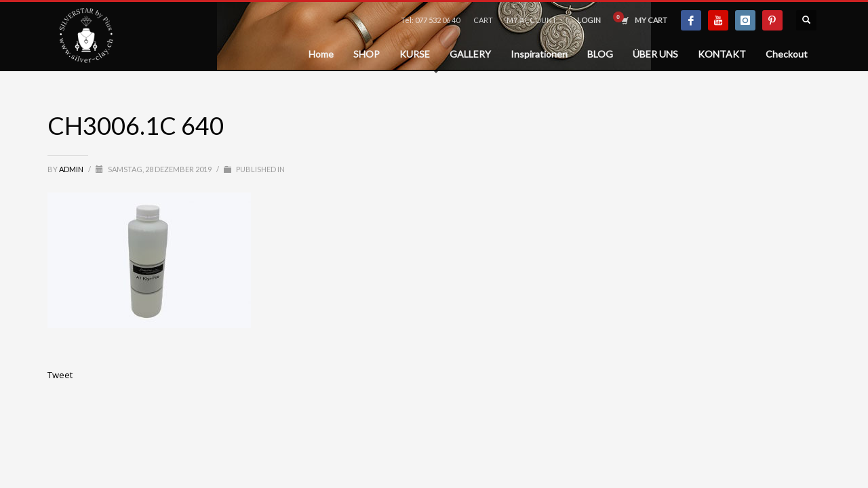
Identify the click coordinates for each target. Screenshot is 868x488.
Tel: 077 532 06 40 (430, 20)
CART (483, 20)
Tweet (60, 375)
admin (72, 169)
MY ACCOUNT (532, 20)
